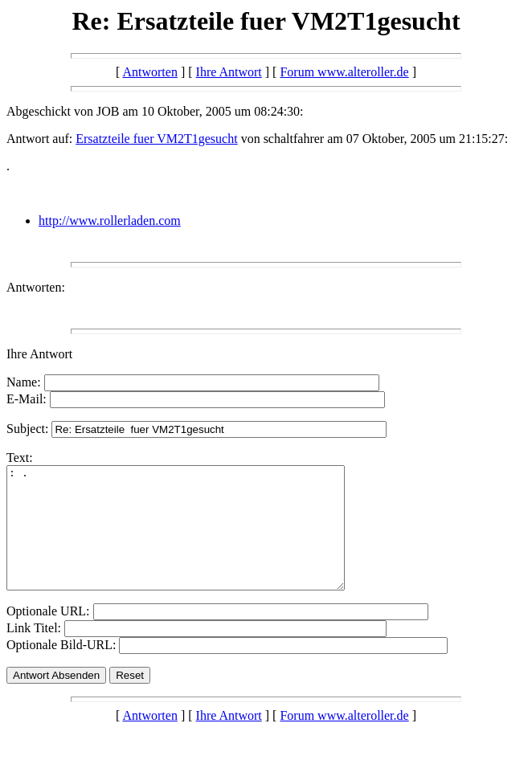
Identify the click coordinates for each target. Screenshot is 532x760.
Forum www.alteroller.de (344, 72)
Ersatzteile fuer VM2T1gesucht (156, 139)
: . (196, 540)
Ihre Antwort (229, 72)
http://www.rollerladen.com (110, 221)
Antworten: (36, 287)
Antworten (149, 72)
